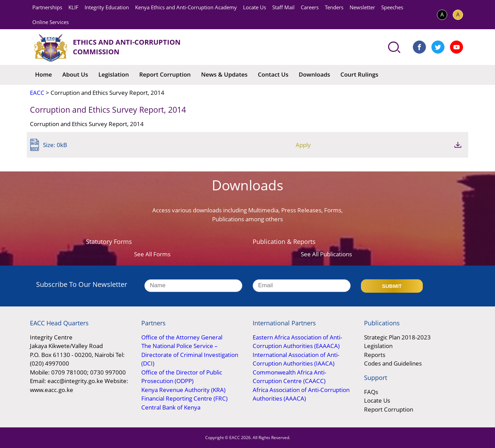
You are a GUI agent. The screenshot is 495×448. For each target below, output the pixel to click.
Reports (375, 355)
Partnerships (47, 7)
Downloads (314, 74)
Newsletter (362, 7)
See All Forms (152, 254)
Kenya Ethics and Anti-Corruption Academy (186, 7)
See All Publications (326, 254)
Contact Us (273, 74)
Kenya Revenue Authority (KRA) (183, 390)
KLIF (73, 7)
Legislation (114, 74)
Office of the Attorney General (182, 337)
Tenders (334, 7)
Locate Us (255, 7)
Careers (310, 7)
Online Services (51, 22)
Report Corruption (165, 74)
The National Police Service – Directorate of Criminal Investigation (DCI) (190, 355)
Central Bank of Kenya (171, 407)
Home (43, 74)
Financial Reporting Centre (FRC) (184, 398)
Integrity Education (107, 7)
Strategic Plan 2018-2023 (397, 337)
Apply (421, 145)
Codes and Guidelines (393, 363)
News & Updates (224, 74)
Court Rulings (359, 74)
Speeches (392, 7)
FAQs (371, 392)
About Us (75, 74)
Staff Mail (283, 7)
